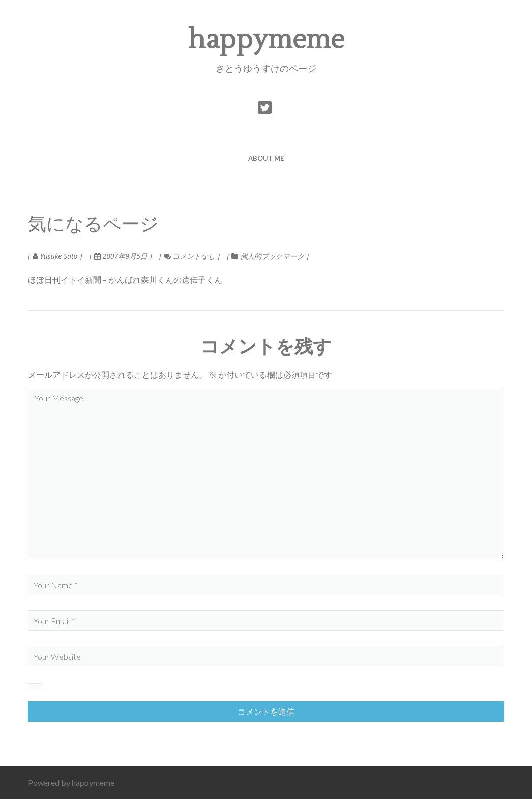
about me (266, 158)
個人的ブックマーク (272, 256)
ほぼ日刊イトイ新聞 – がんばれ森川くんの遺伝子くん (125, 279)
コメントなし (189, 256)
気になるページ (93, 225)
